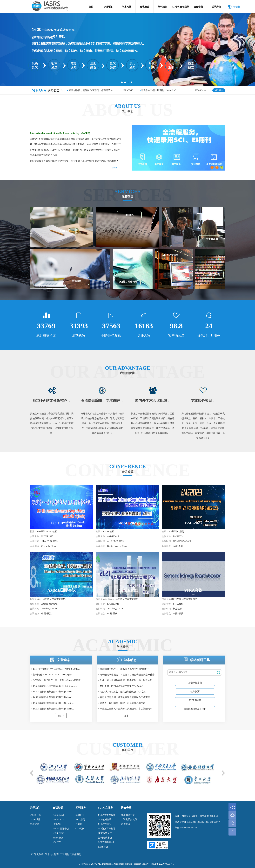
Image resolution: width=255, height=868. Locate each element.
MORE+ (219, 90)
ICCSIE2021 (59, 833)
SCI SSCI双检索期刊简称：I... (156, 90)
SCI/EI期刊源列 (106, 842)
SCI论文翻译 (105, 820)
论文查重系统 (105, 833)
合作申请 (126, 824)
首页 (91, 7)
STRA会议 (58, 838)
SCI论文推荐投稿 (107, 815)
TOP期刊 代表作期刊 (71, 854)
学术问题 (127, 7)
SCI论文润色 (105, 824)
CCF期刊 (80, 829)
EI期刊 (79, 824)
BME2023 (57, 824)
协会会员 (198, 7)
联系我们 (216, 7)
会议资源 (145, 7)
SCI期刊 (80, 815)
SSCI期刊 (80, 820)
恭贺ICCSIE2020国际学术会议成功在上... (89, 90)
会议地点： (36, 546)
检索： (33, 532)
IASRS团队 (35, 820)
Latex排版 (103, 847)
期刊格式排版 (105, 838)
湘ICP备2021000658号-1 (163, 864)
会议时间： (36, 541)
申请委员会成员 (129, 820)
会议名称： (36, 536)
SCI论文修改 (37, 854)
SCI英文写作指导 (107, 829)
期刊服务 (162, 7)
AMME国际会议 (61, 829)
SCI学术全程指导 (180, 7)
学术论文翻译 (52, 854)
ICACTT (57, 842)
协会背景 (34, 824)
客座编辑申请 (128, 815)
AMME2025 (59, 820)
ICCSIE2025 (59, 815)
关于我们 (109, 7)
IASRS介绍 (35, 815)
